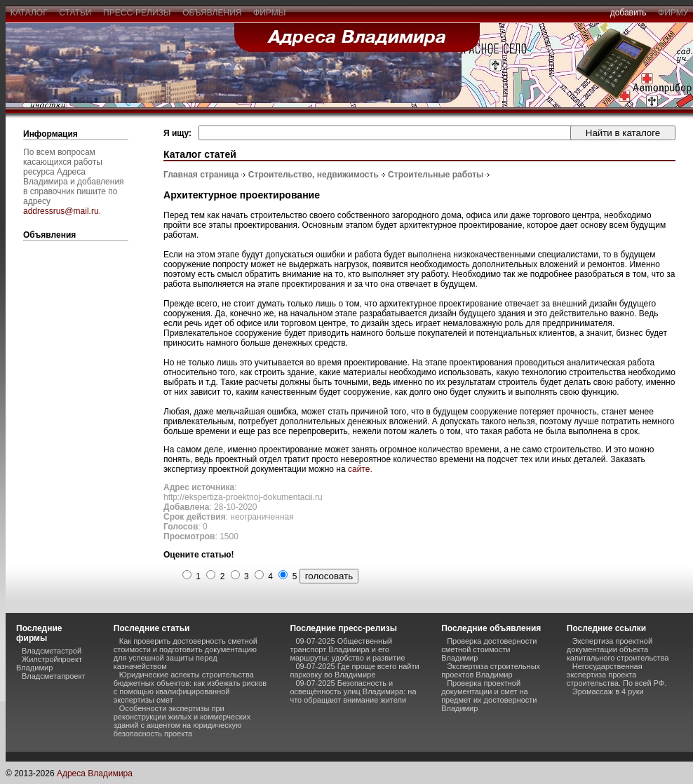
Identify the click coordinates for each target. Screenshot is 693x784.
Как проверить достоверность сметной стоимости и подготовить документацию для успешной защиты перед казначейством (186, 654)
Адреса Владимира (95, 773)
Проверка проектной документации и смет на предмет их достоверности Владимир (489, 696)
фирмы (269, 13)
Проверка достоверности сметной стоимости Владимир (489, 649)
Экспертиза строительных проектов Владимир (491, 670)
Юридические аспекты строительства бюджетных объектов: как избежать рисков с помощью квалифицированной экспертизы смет (190, 687)
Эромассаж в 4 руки (608, 691)
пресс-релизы (137, 13)
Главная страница (201, 175)
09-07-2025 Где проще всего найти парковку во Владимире (354, 670)
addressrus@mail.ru (61, 211)
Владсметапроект (53, 676)
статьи (75, 13)
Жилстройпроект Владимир (49, 663)
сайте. (360, 469)
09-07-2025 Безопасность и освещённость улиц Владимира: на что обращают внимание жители (353, 691)
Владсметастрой (52, 651)
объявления (212, 13)
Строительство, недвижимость (314, 175)
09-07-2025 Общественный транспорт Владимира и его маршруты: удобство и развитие (347, 649)
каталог (29, 13)
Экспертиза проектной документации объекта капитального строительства (618, 649)
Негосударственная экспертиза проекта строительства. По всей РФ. (617, 675)
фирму (673, 13)
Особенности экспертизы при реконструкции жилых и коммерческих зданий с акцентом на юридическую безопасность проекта (182, 721)
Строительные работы (436, 175)
